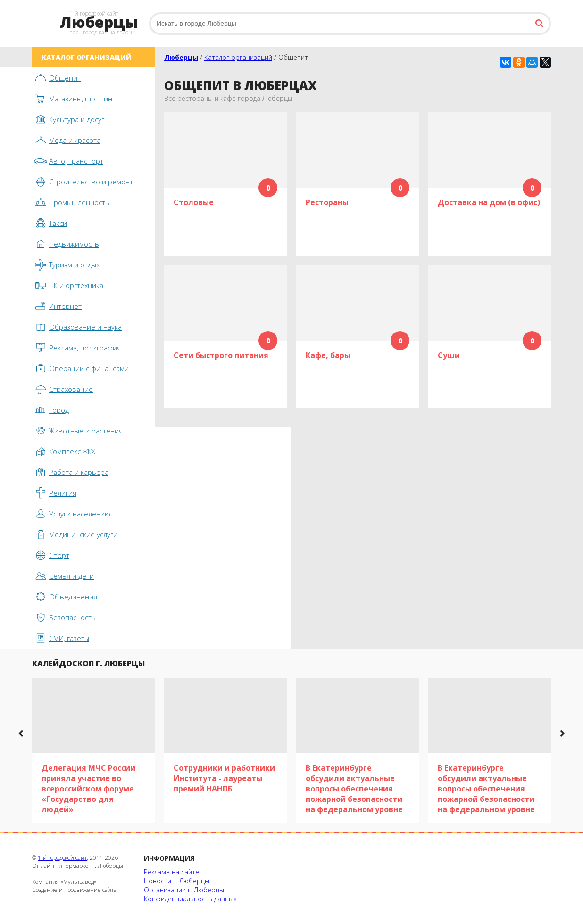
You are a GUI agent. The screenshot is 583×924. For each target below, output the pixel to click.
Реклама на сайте (171, 872)
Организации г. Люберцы (184, 890)
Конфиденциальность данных (190, 899)
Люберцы (181, 57)
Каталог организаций (238, 57)
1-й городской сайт (62, 858)
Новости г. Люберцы (177, 881)
